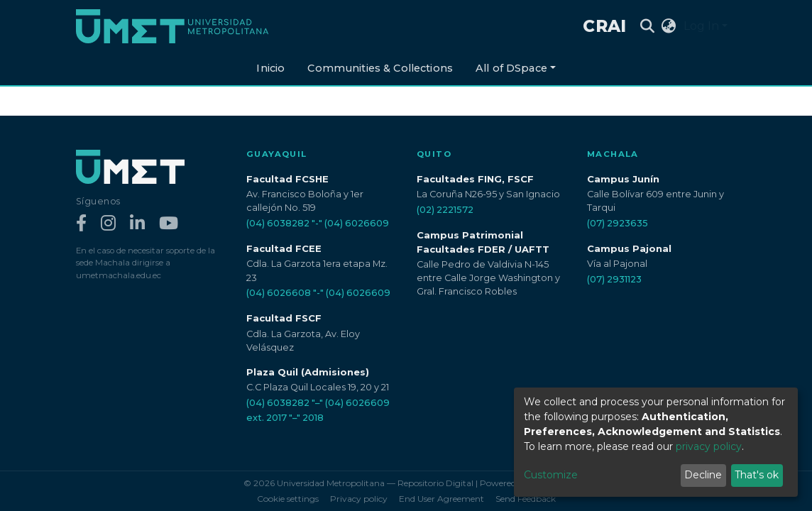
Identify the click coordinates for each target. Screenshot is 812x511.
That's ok (757, 475)
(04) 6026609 (357, 223)
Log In (701, 26)
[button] (669, 26)
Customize (551, 475)
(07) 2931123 (614, 279)
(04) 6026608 (279, 293)
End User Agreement (441, 499)
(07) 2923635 (618, 223)
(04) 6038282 (278, 223)
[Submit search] (648, 26)
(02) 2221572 (445, 210)
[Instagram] (108, 224)
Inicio (270, 68)
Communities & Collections (380, 68)
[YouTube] (169, 224)
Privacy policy (359, 499)
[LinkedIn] (137, 224)
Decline (703, 475)
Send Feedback (526, 499)
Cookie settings (288, 499)
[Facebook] (81, 224)
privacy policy (709, 446)
